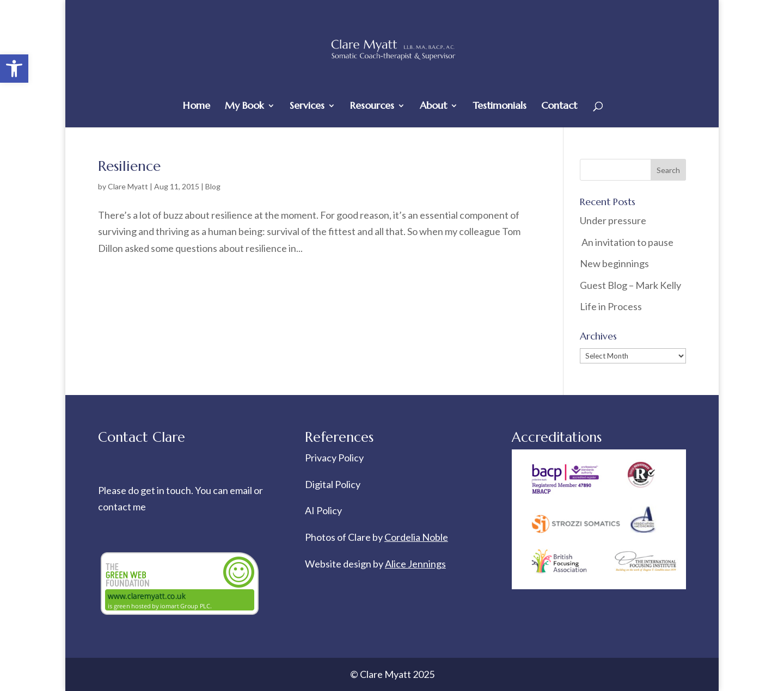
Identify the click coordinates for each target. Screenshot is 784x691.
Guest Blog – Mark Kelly (630, 285)
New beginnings (614, 263)
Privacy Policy (334, 458)
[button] (14, 69)
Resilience (129, 166)
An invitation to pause (627, 242)
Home (197, 107)
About (433, 107)
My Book (244, 107)
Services (307, 107)
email (242, 490)
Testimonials (500, 107)
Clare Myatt (128, 186)
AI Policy (323, 510)
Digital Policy (333, 484)
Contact (559, 107)
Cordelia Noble (416, 537)
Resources (372, 107)
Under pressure (613, 220)
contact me (122, 507)
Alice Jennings (415, 564)
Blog (213, 186)
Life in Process (612, 306)
